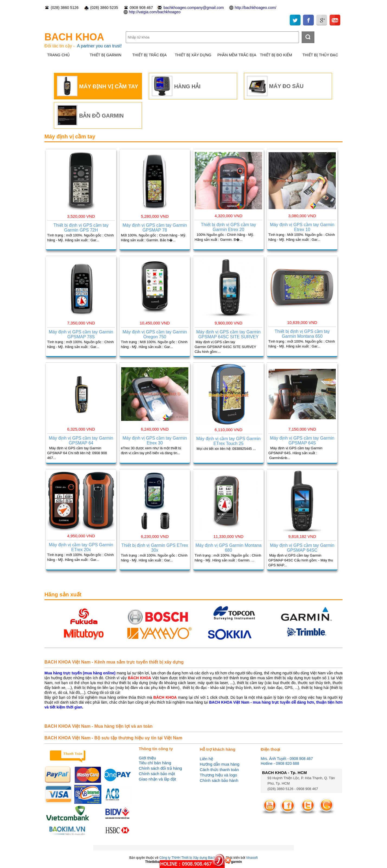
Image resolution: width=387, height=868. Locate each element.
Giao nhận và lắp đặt (157, 779)
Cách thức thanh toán (219, 770)
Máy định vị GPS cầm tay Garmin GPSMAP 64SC (302, 548)
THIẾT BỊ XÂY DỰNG (193, 55)
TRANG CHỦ (58, 55)
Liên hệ (206, 759)
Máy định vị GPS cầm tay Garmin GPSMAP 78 (155, 228)
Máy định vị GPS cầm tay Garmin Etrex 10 (302, 227)
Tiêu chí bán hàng (155, 763)
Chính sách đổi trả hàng (160, 768)
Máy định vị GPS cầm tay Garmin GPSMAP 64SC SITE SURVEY (228, 334)
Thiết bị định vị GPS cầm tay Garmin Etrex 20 (228, 227)
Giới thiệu (147, 758)
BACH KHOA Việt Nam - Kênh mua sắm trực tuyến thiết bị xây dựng (114, 662)
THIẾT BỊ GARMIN (106, 55)
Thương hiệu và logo (218, 775)
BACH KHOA (74, 37)
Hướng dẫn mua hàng (220, 764)
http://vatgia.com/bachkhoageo (155, 12)
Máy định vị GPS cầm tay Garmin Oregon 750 (155, 334)
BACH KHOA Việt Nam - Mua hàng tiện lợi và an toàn (99, 726)
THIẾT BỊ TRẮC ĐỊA (149, 55)
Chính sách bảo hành (219, 780)
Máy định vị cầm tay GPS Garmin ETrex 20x (81, 547)
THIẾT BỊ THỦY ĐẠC (320, 55)
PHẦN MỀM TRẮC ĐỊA (237, 55)
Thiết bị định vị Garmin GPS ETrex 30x (155, 548)
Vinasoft (252, 858)
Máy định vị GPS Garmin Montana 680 (228, 548)
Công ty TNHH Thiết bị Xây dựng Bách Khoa (192, 858)
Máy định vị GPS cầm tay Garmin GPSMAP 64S (302, 440)
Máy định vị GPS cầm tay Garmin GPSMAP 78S (81, 334)
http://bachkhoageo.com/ (255, 8)
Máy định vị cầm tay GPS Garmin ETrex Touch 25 (228, 441)
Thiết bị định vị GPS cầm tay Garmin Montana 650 (302, 334)
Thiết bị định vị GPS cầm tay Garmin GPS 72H (81, 228)
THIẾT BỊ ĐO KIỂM (276, 55)
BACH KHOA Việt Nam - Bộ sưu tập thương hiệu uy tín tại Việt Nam (113, 738)
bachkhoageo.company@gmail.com (194, 8)
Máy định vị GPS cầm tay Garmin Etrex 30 (155, 440)
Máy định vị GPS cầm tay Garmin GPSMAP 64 (81, 440)
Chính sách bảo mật (157, 774)
